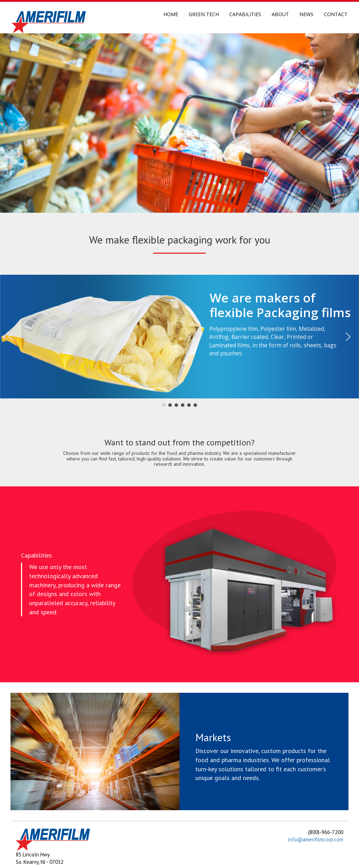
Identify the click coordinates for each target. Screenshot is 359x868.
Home (171, 14)
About (280, 14)
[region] (179, 341)
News (306, 14)
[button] (11, 337)
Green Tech (204, 14)
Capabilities (245, 14)
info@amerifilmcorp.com (316, 839)
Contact (336, 14)
